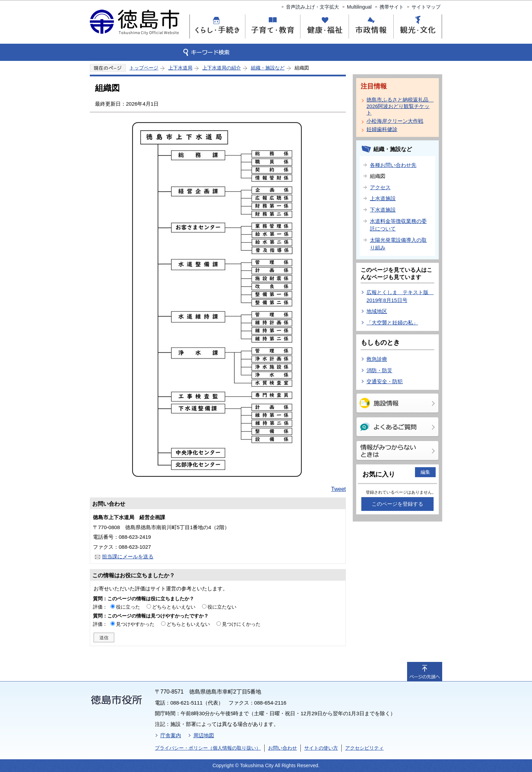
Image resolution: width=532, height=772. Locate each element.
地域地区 (377, 311)
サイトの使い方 (321, 748)
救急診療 (377, 359)
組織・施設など (268, 68)
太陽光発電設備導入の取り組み (398, 244)
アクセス (380, 187)
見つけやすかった (135, 624)
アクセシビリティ (364, 748)
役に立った (128, 607)
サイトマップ (426, 7)
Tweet (338, 489)
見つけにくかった (241, 624)
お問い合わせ (283, 748)
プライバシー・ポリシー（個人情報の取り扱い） (208, 748)
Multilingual (359, 7)
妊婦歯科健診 (382, 129)
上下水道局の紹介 (222, 68)
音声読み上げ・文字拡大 (312, 7)
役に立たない (222, 607)
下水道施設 (383, 210)
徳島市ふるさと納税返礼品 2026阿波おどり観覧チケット (399, 106)
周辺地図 (204, 735)
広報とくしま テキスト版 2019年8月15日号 (400, 296)
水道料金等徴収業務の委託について (398, 225)
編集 (425, 472)
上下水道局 (180, 68)
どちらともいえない (174, 607)
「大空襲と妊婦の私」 (392, 323)
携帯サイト (392, 7)
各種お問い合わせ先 (393, 165)
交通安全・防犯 (385, 381)
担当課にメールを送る (128, 556)
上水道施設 (383, 198)
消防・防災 (379, 370)
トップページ (144, 68)
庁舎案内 (171, 735)
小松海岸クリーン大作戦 (395, 121)
